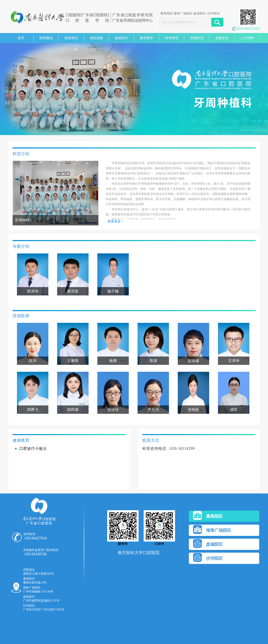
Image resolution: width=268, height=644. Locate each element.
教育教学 (147, 38)
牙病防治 (197, 38)
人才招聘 (247, 38)
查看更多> (115, 221)
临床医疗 (121, 38)
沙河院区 (214, 13)
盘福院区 (200, 13)
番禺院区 (167, 13)
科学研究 (172, 38)
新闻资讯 (71, 38)
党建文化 (222, 38)
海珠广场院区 (183, 13)
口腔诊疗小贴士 (33, 448)
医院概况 (46, 38)
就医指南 (96, 38)
